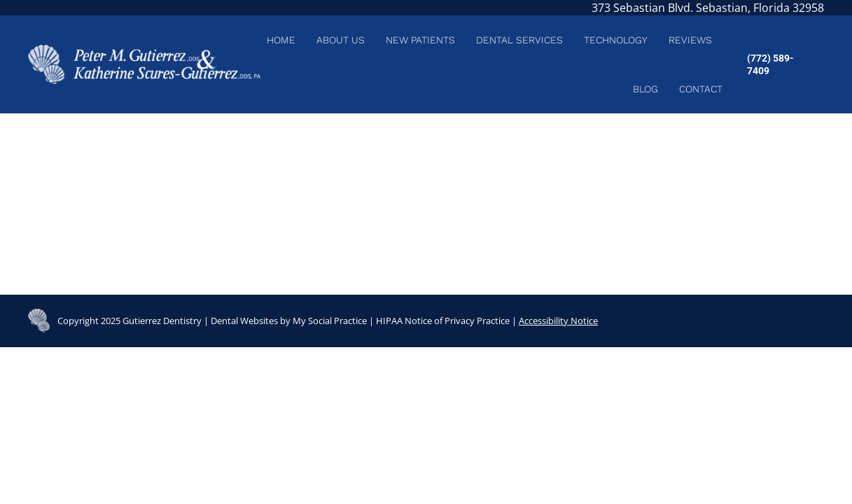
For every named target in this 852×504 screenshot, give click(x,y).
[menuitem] (281, 40)
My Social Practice (329, 321)
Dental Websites (244, 321)
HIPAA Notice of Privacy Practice (443, 321)
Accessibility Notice (558, 321)
